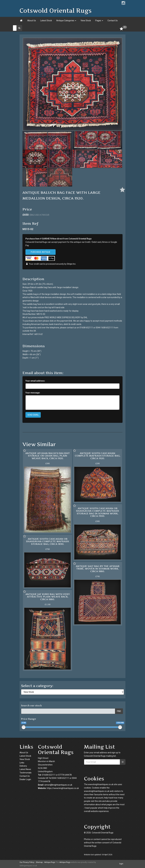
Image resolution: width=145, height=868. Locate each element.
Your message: (33, 393)
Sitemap (39, 862)
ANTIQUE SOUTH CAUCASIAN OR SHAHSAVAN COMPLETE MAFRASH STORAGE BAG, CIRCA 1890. (47, 541)
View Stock (86, 21)
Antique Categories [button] (66, 21)
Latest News (25, 769)
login (121, 864)
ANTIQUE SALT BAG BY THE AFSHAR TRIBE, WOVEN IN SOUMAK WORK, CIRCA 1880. (98, 569)
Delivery (23, 766)
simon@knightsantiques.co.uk (58, 785)
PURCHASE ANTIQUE (41, 252)
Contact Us (113, 21)
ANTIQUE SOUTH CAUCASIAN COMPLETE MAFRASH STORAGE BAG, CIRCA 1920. (98, 456)
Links (22, 763)
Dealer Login (25, 779)
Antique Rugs (50, 862)
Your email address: (35, 381)
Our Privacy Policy (27, 862)
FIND (119, 711)
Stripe (70, 264)
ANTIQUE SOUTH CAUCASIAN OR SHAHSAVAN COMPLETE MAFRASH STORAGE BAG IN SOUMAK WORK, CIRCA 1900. (97, 512)
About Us (32, 21)
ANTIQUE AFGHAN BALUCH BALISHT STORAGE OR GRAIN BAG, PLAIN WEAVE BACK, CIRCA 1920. (47, 456)
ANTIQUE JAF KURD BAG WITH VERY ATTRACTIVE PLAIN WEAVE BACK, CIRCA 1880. (48, 597)
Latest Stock (46, 21)
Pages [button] (99, 21)
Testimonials (26, 773)
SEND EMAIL (33, 415)
